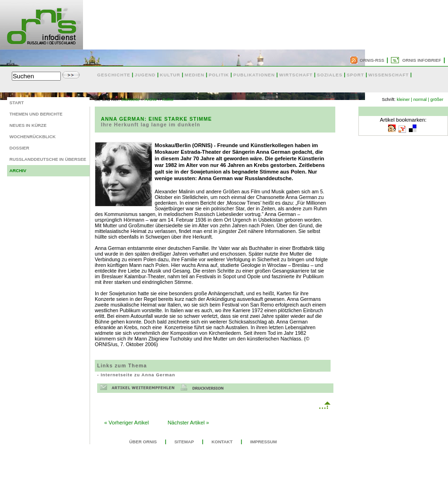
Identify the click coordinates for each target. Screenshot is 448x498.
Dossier (19, 148)
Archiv (18, 171)
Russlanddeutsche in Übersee (48, 159)
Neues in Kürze (28, 125)
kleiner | (404, 100)
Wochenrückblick (33, 137)
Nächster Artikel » (189, 423)
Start (17, 103)
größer (437, 100)
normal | (421, 100)
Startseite (130, 100)
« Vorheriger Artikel (127, 423)
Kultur (168, 100)
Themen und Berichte (36, 114)
